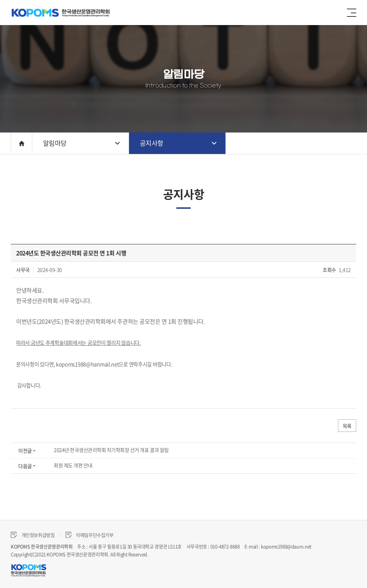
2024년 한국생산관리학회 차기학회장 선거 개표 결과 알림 (111, 450)
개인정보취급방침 (33, 535)
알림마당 (55, 143)
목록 (347, 426)
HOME (22, 143)
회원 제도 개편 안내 (73, 465)
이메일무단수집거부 (90, 535)
